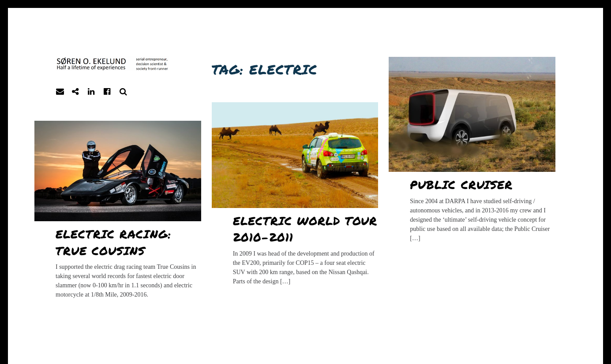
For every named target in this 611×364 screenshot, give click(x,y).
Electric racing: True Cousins (113, 242)
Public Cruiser (461, 184)
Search (124, 92)
